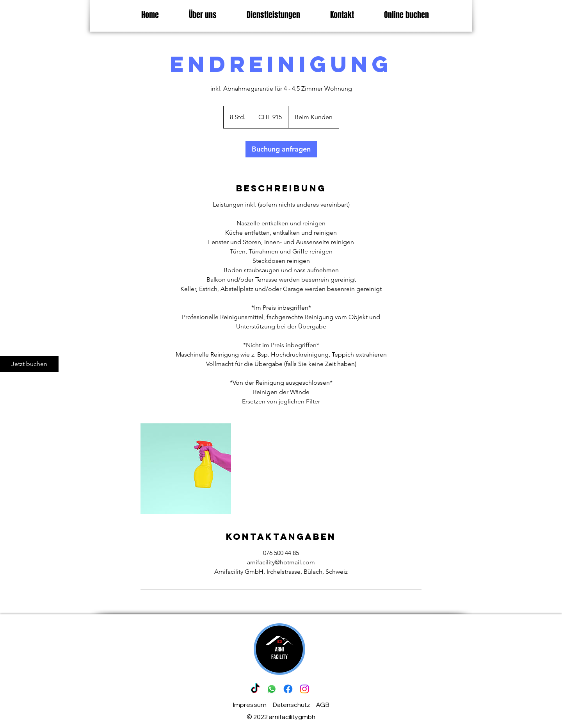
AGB (323, 705)
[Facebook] (288, 689)
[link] (281, 149)
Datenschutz (291, 705)
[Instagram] (304, 689)
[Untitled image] (186, 469)
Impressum (250, 705)
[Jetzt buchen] (29, 364)
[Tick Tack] (255, 689)
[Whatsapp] (272, 689)
